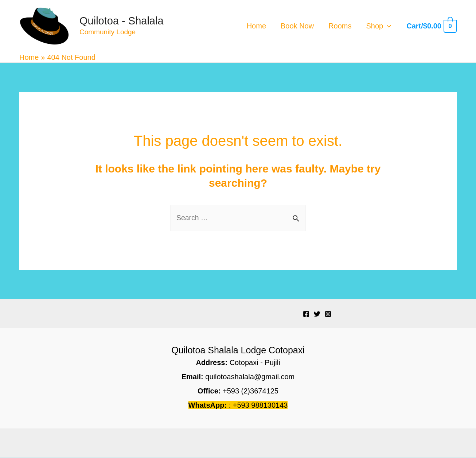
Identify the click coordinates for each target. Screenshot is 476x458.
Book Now (297, 26)
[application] (387, 26)
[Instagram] (328, 314)
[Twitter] (317, 314)
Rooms (340, 26)
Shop (379, 26)
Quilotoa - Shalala (122, 21)
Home (256, 26)
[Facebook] (306, 314)
